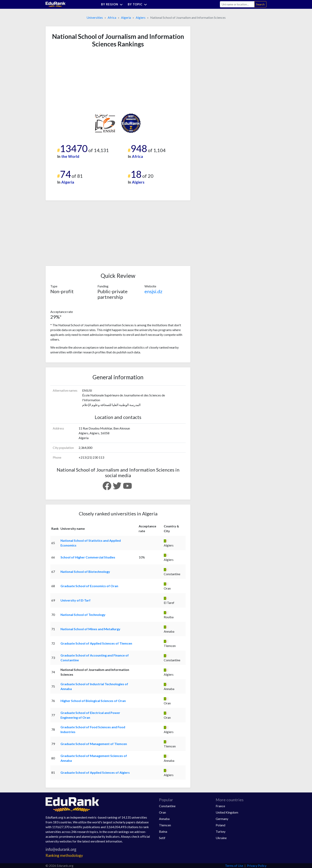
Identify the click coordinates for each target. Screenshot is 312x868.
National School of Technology (83, 615)
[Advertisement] (80, 81)
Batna (163, 831)
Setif (162, 838)
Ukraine (221, 838)
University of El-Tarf (76, 600)
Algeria (126, 17)
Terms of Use (234, 866)
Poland (220, 825)
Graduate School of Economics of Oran (89, 586)
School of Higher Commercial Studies (88, 557)
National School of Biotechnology (85, 572)
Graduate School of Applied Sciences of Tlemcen (96, 643)
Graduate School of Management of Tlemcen (94, 744)
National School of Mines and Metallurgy (90, 629)
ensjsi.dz (153, 291)
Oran (162, 812)
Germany (222, 819)
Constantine (167, 806)
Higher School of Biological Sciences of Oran (93, 701)
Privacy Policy (257, 866)
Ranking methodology (64, 855)
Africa (112, 17)
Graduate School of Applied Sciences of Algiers (95, 772)
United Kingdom (227, 812)
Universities (95, 17)
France (220, 806)
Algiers (141, 17)
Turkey (221, 831)
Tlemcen (165, 825)
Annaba (164, 819)
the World (70, 156)
